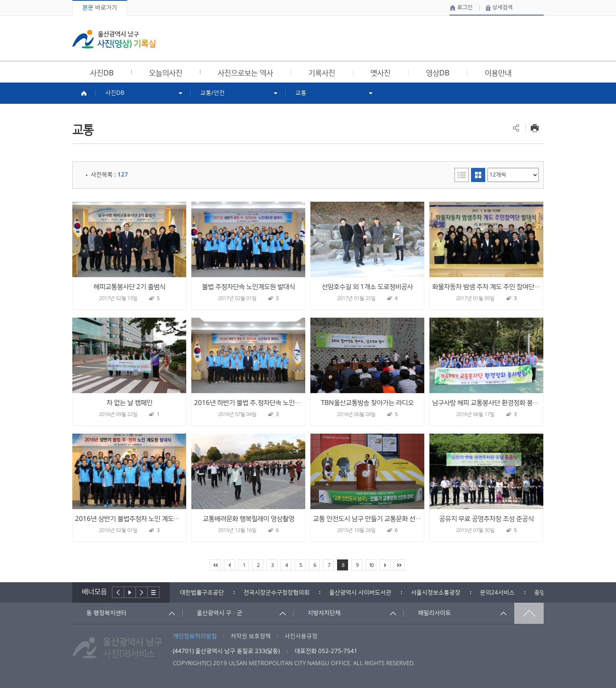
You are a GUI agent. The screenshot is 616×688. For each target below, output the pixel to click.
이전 (118, 592)
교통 (301, 93)
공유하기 (516, 128)
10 (371, 565)
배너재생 (130, 592)
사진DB (115, 93)
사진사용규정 (301, 636)
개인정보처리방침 (195, 636)
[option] (202, 593)
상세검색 (502, 7)
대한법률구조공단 (202, 593)
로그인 (465, 7)
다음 (142, 592)
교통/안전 (213, 93)
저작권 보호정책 (251, 636)
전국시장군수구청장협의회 (277, 593)
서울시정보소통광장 (436, 593)
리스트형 (462, 175)
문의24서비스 (497, 593)
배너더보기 (154, 592)
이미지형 (478, 175)
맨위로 (529, 613)
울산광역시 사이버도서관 (360, 593)
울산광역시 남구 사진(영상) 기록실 (114, 39)
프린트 (534, 128)
